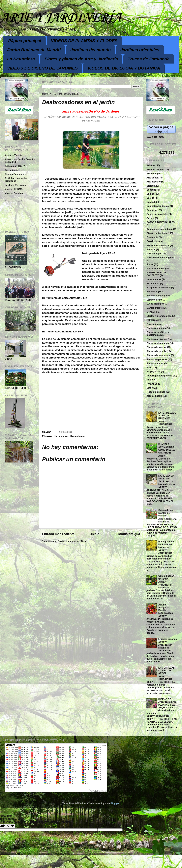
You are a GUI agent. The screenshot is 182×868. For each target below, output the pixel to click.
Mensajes (152, 312)
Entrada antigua (128, 534)
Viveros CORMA (14, 189)
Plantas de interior (156, 347)
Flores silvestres (156, 268)
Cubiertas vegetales (157, 214)
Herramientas (61, 436)
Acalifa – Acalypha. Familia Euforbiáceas (166, 609)
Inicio (95, 534)
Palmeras (152, 320)
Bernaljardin (12, 170)
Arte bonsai (153, 178)
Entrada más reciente (58, 534)
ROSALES (152, 384)
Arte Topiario (154, 182)
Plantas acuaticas (156, 328)
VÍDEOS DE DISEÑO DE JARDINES (42, 68)
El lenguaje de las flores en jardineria (166, 544)
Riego (150, 380)
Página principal (25, 41)
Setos (150, 388)
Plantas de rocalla (156, 351)
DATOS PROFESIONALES (161, 222)
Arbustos (152, 173)
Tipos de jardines (156, 392)
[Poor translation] (10, 826)
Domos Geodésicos (16, 174)
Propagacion (153, 371)
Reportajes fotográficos (159, 376)
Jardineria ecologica (158, 296)
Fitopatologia (154, 254)
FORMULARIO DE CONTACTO (156, 274)
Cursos (150, 218)
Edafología (152, 237)
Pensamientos (154, 324)
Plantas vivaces (155, 363)
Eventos (151, 249)
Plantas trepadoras (157, 359)
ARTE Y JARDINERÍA (61, 18)
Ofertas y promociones (159, 316)
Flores (150, 264)
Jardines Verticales (15, 185)
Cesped (151, 202)
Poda (149, 367)
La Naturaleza (21, 59)
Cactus (150, 198)
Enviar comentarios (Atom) (73, 541)
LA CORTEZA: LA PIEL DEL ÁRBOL (166, 671)
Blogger (115, 803)
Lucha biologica (155, 304)
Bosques (151, 190)
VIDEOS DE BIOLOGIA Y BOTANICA (124, 68)
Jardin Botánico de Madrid (34, 50)
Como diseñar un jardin (166, 577)
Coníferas (152, 210)
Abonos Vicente (14, 155)
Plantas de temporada (158, 355)
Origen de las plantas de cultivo (166, 513)
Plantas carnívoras (157, 339)
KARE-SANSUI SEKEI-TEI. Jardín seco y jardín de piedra (167, 480)
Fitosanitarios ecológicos (160, 258)
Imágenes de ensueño (158, 287)
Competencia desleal (158, 206)
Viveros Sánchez (14, 193)
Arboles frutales (155, 169)
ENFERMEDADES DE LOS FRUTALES (167, 416)
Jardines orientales (140, 50)
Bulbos (150, 194)
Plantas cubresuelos (158, 343)
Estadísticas (153, 241)
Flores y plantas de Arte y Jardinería (81, 59)
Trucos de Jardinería (149, 59)
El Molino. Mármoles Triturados (16, 180)
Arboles (151, 165)
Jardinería (152, 292)
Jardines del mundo (91, 50)
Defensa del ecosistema (160, 229)
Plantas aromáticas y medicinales (158, 334)
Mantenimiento (78, 436)
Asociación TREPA (15, 166)
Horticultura (153, 283)
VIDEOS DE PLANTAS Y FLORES (84, 41)
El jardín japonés (167, 639)
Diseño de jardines (157, 233)
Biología (151, 186)
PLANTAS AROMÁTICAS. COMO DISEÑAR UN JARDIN (167, 448)
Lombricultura (154, 300)
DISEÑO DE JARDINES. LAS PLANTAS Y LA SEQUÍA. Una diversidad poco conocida (161, 706)
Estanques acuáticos (158, 245)
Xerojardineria (154, 396)
